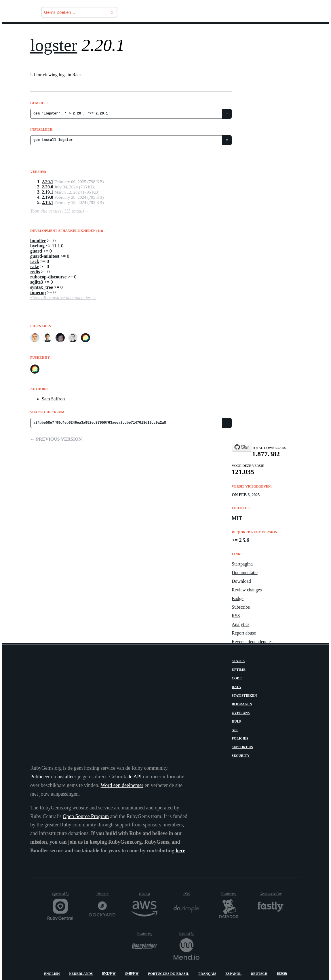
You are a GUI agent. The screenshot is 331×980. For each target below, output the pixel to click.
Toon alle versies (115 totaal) (57, 211)
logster (54, 45)
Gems (186, 31)
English (52, 974)
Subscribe (241, 607)
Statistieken (244, 696)
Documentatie (245, 573)
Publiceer (40, 777)
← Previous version (56, 439)
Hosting (148, 894)
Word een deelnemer (122, 785)
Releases (135, 31)
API (235, 730)
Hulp (236, 721)
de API (135, 777)
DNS (191, 894)
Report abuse (244, 633)
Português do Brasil (169, 974)
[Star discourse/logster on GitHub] (242, 447)
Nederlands (81, 974)
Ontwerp (106, 894)
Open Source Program (86, 816)
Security (241, 756)
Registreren (301, 31)
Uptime (239, 670)
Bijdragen (242, 704)
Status (238, 661)
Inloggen (264, 31)
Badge (238, 598)
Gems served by (272, 894)
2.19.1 (47, 192)
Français (207, 974)
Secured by (189, 934)
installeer (67, 777)
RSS (236, 616)
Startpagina (242, 564)
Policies (240, 738)
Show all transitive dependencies (60, 298)
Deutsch (259, 974)
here (180, 851)
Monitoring (231, 894)
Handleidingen (222, 31)
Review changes (247, 590)
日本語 (282, 974)
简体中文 (109, 974)
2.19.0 (47, 197)
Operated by (63, 896)
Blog (163, 31)
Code (237, 678)
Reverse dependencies (252, 642)
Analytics (240, 624)
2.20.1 (47, 182)
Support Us (242, 747)
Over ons (241, 713)
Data (236, 687)
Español (233, 974)
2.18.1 (47, 202)
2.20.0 (47, 187)
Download (241, 581)
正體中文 (132, 974)
